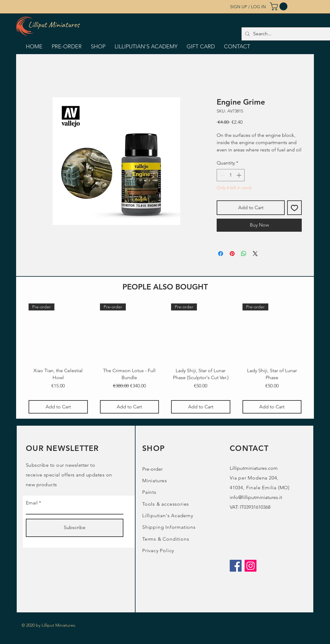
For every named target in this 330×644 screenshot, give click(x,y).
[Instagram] (251, 566)
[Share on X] (255, 254)
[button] (280, 6)
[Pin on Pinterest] (232, 254)
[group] (165, 358)
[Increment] (239, 175)
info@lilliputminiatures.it (256, 497)
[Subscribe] (75, 528)
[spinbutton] (231, 175)
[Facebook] (236, 566)
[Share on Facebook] (221, 254)
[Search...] (287, 34)
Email (32, 503)
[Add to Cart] (58, 407)
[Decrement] (222, 175)
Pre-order (152, 469)
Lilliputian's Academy (168, 516)
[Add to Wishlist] (294, 208)
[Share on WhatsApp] (244, 254)
